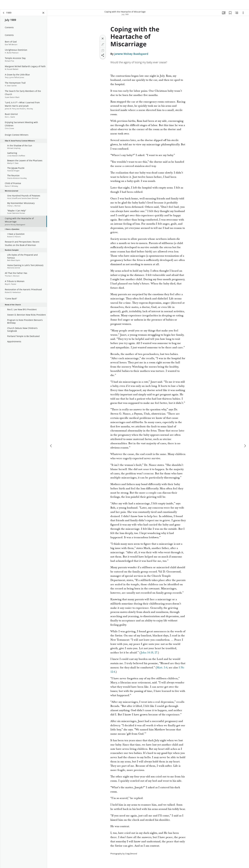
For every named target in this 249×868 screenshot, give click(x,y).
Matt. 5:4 (162, 669)
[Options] (243, 14)
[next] (245, 437)
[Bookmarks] (230, 14)
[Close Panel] (43, 14)
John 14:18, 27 (149, 654)
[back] (4, 14)
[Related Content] (237, 14)
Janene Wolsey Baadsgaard (131, 55)
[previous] (51, 437)
